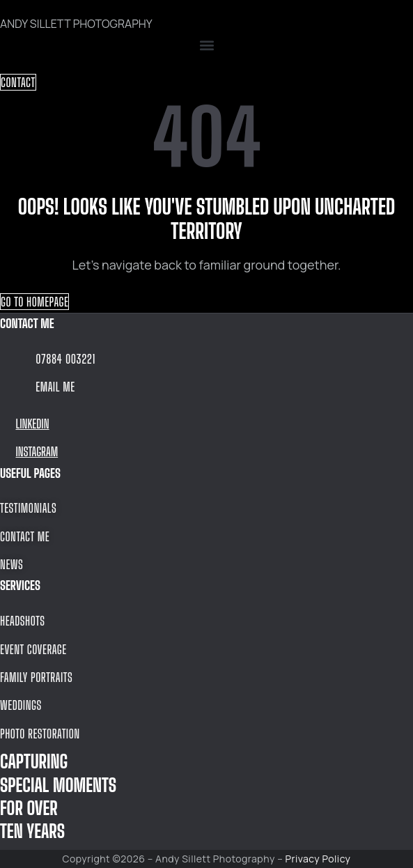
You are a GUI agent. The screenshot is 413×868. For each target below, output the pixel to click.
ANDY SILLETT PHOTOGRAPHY (76, 24)
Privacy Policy (318, 859)
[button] (206, 46)
